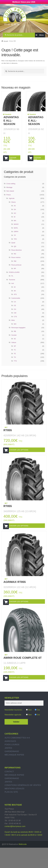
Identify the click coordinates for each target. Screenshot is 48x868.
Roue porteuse (16, 270)
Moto (13, 326)
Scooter (14, 340)
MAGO (16, 230)
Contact (9, 794)
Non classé (10, 196)
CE (15, 311)
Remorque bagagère (18, 333)
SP (15, 351)
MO (15, 329)
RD (15, 259)
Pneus (9, 200)
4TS (15, 300)
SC (15, 344)
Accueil (6, 41)
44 (15, 292)
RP (15, 274)
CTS (15, 322)
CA (15, 307)
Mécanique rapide (14, 777)
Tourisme (12, 285)
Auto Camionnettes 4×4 (17, 760)
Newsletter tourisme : (14, 732)
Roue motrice (16, 263)
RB (15, 337)
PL (12, 281)
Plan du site (11, 815)
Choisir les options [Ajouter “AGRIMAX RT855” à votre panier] (23, 617)
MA (15, 226)
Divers (14, 207)
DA (15, 215)
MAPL (16, 233)
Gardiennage (12, 774)
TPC (15, 244)
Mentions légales (14, 811)
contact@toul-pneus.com (15, 849)
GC (15, 218)
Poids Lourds (12, 767)
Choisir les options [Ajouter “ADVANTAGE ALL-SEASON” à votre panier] (15, 160)
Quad (13, 248)
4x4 (13, 289)
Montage (9, 193)
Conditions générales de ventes (23, 808)
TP (15, 241)
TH (15, 363)
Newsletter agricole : (13, 737)
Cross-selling (11, 189)
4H (15, 296)
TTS (15, 366)
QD (15, 252)
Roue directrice (17, 255)
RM (15, 266)
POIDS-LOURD (14, 277)
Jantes (8, 771)
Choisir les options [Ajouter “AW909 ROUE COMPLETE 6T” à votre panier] (23, 697)
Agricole (12, 204)
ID (15, 222)
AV (15, 211)
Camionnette (16, 303)
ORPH (16, 237)
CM (15, 318)
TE (15, 359)
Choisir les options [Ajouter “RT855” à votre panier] (23, 456)
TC (15, 355)
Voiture (14, 348)
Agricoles (10, 764)
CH (15, 314)
